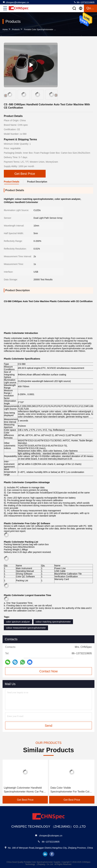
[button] (56, 95)
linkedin (45, 854)
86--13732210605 (84, 2)
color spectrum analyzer (18, 622)
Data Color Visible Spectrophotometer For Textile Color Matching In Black (71, 790)
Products (16, 30)
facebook (52, 854)
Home (5, 30)
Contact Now (49, 671)
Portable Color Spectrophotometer (39, 30)
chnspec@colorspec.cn (16, 2)
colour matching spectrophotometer (53, 622)
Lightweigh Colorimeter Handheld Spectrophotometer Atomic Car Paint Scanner (25, 790)
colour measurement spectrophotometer (26, 628)
